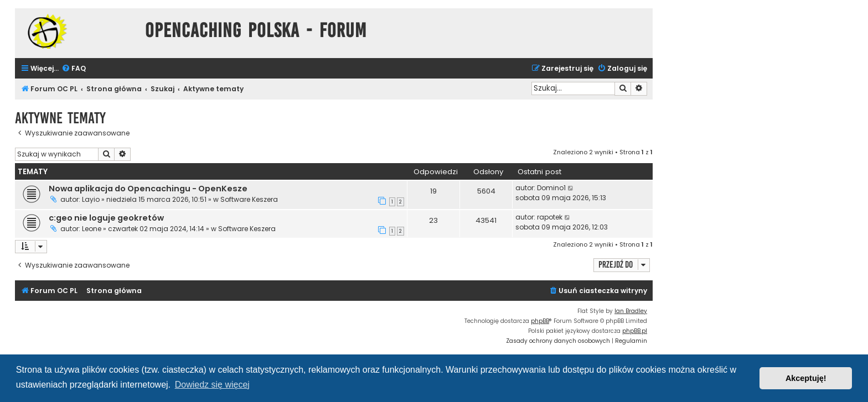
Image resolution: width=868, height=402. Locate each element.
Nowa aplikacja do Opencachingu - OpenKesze (148, 189)
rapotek (550, 217)
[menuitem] (74, 69)
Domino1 (551, 188)
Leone (92, 229)
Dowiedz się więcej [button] (212, 385)
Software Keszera (249, 199)
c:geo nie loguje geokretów (106, 218)
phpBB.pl (635, 331)
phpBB (540, 321)
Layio (91, 199)
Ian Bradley (631, 311)
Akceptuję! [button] (806, 378)
